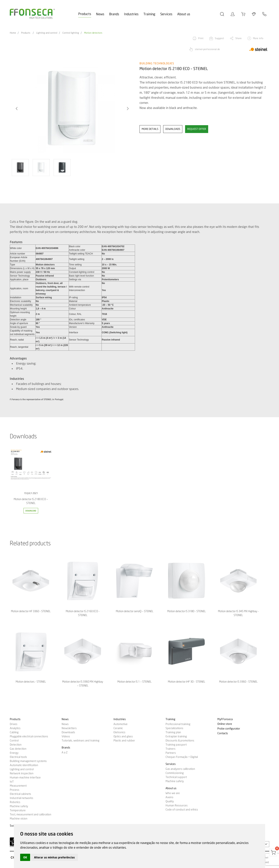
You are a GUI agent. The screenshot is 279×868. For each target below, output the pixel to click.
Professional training (178, 724)
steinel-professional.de (207, 49)
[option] (72, 109)
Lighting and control (47, 33)
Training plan (173, 732)
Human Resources (177, 805)
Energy (14, 753)
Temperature (18, 810)
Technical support (176, 777)
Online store (225, 724)
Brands (114, 14)
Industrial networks (22, 798)
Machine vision (19, 819)
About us (184, 14)
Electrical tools (18, 757)
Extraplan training (176, 736)
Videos (66, 736)
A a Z (65, 752)
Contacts (223, 733)
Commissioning (175, 773)
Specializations (174, 728)
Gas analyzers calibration (180, 769)
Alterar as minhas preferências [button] (54, 857)
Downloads (68, 732)
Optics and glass (123, 736)
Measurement (18, 786)
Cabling (14, 732)
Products (85, 14)
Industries (131, 14)
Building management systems (28, 761)
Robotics (15, 802)
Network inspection (22, 773)
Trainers (171, 749)
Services (166, 14)
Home (13, 33)
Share (238, 38)
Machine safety (19, 806)
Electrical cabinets (20, 794)
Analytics (15, 728)
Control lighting (71, 33)
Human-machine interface (25, 777)
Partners (171, 753)
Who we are (173, 793)
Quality (170, 801)
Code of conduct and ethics (182, 810)
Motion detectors (93, 33)
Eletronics (119, 732)
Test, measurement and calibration (31, 814)
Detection (16, 745)
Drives (14, 724)
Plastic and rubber (124, 740)
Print (201, 38)
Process (15, 790)
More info (258, 38)
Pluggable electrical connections (29, 736)
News (100, 14)
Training (149, 14)
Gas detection (18, 749)
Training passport (176, 745)
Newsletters (69, 728)
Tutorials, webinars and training (81, 740)
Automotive (121, 724)
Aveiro (169, 797)
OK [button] (25, 857)
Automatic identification (24, 765)
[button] (17, 109)
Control (14, 740)
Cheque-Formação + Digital (182, 757)
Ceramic (118, 728)
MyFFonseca (225, 719)
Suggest (219, 38)
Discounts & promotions (180, 740)
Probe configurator (229, 729)
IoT (12, 782)
